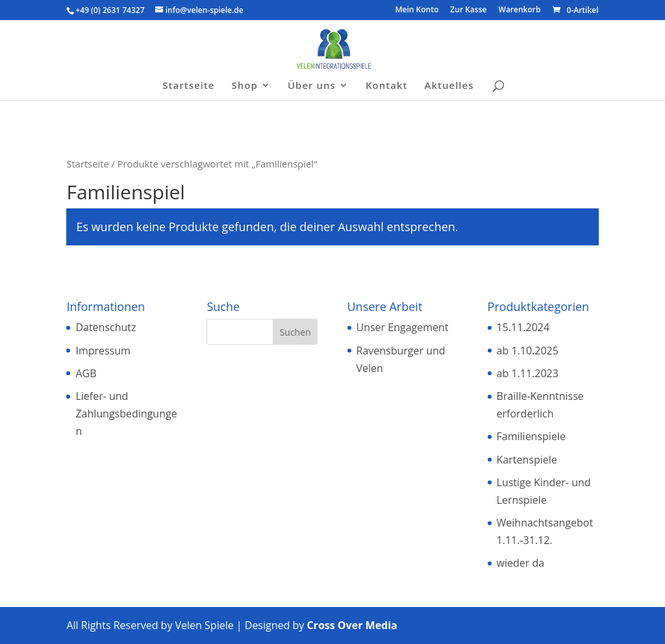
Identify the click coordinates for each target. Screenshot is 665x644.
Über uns (312, 86)
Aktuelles (449, 86)
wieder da (521, 563)
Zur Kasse (468, 10)
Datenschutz (106, 327)
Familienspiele (531, 436)
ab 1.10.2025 (528, 351)
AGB (86, 373)
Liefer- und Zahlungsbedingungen (126, 414)
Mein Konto (417, 10)
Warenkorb (520, 10)
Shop (245, 86)
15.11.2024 (523, 327)
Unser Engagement (403, 327)
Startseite (188, 86)
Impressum (103, 351)
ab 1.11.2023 (528, 373)
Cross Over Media (352, 625)
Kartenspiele (527, 460)
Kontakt (386, 86)
